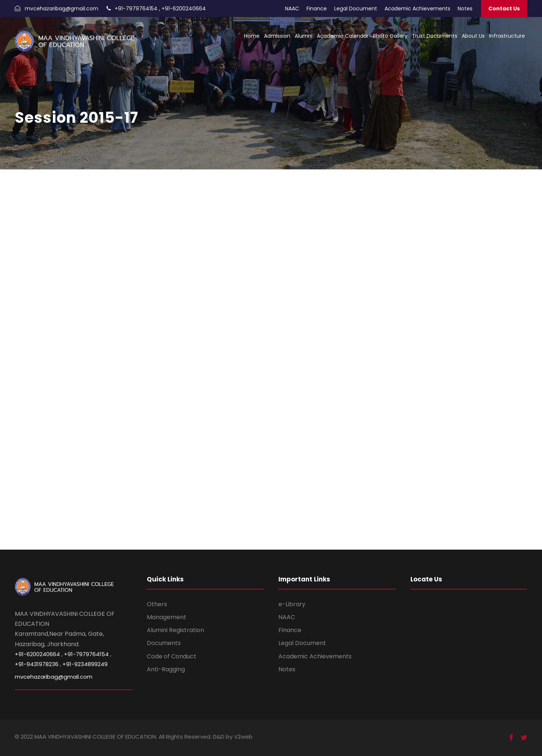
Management (167, 617)
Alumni (304, 36)
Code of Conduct (172, 656)
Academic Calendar (343, 36)
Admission (277, 36)
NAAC (292, 9)
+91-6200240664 (184, 9)
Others (157, 604)
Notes (465, 9)
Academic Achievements (417, 9)
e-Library (292, 604)
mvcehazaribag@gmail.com (62, 9)
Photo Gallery (390, 36)
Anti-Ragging (166, 669)
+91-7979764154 (136, 9)
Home (252, 36)
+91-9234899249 (85, 664)
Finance (317, 9)
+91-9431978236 (37, 664)
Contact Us (504, 9)
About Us (473, 36)
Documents (164, 643)
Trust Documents (435, 36)
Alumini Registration (175, 630)
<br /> (271, 358)
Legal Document (356, 9)
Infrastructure (507, 36)
